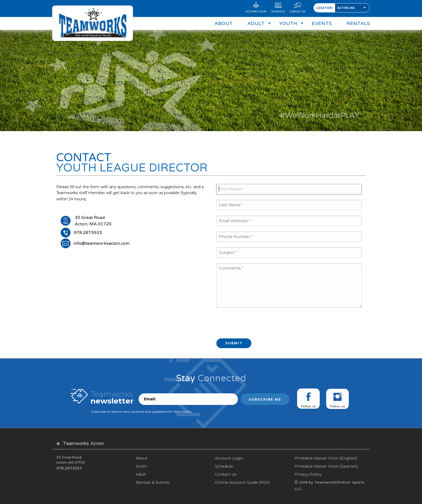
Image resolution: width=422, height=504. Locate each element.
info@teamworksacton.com (102, 243)
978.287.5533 (88, 233)
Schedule (224, 466)
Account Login (229, 458)
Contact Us (226, 474)
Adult (141, 474)
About (142, 458)
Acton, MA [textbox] (346, 8)
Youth (141, 466)
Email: (150, 399)
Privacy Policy (308, 474)
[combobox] (352, 8)
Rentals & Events (152, 482)
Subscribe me (265, 399)
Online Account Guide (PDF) (242, 482)
